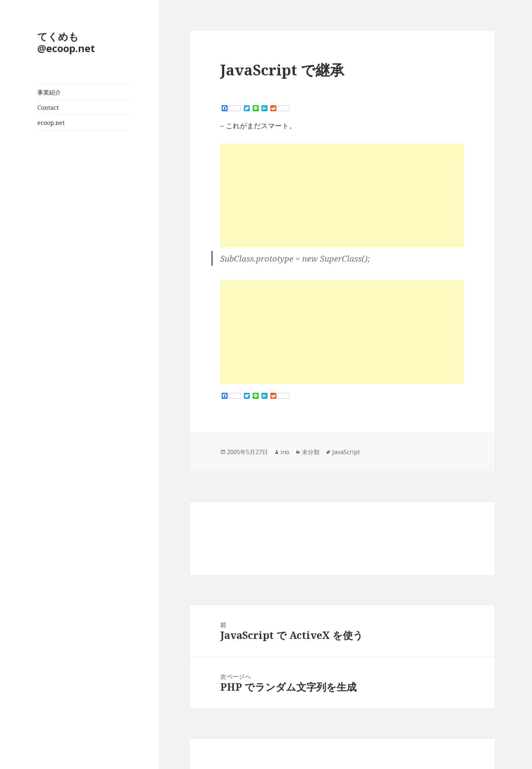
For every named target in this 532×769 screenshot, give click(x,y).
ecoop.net (51, 123)
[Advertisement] (342, 195)
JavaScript (346, 452)
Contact (48, 108)
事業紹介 (49, 92)
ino (285, 452)
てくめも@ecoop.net (66, 42)
